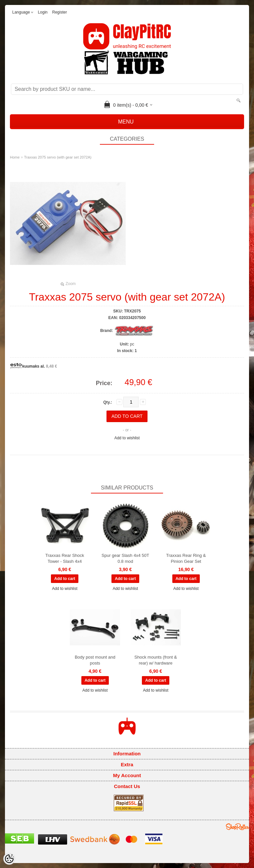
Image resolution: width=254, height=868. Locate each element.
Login (42, 12)
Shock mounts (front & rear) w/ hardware (156, 660)
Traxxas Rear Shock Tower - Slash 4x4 (65, 558)
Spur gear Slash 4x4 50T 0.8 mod (125, 558)
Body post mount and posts (95, 660)
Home (15, 157)
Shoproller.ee (237, 827)
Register (60, 12)
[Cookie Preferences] (9, 859)
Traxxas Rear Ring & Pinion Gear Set (186, 558)
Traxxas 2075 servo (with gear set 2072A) (58, 157)
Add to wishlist (127, 438)
